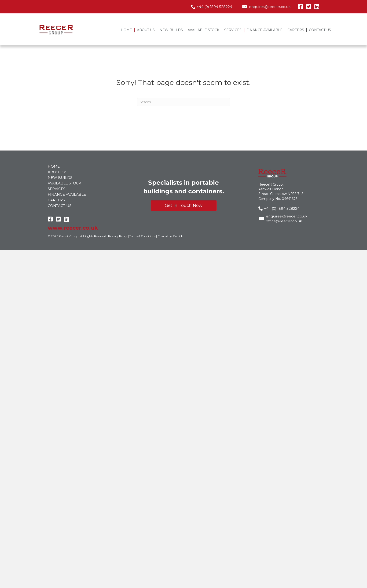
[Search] (183, 102)
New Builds (171, 30)
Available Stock (204, 30)
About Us (146, 30)
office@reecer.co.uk (284, 221)
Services (233, 30)
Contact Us (320, 30)
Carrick (178, 236)
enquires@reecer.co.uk (270, 7)
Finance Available (264, 30)
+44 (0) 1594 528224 (214, 7)
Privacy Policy (118, 236)
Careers (296, 30)
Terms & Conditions (142, 236)
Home (126, 30)
